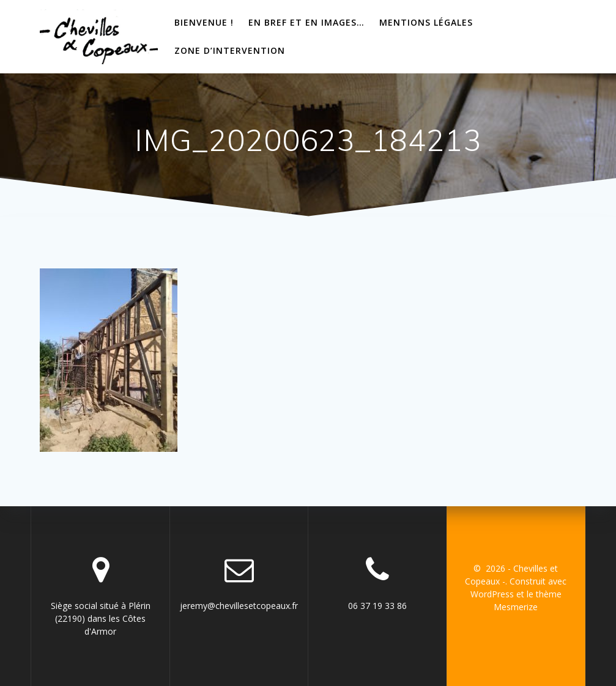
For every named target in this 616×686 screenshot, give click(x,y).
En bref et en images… (306, 22)
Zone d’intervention (230, 50)
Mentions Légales (426, 22)
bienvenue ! (204, 22)
